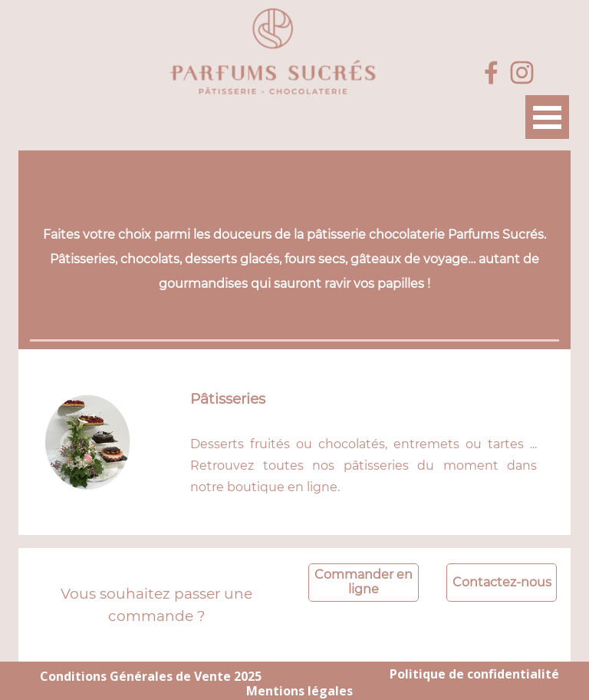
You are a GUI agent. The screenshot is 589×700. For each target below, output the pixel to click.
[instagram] (522, 73)
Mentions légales (299, 691)
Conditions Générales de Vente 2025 (151, 676)
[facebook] (491, 73)
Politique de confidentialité (474, 674)
